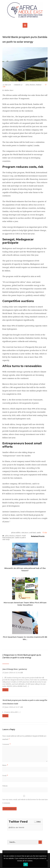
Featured (39, 85)
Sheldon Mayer (9, 90)
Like (45, 533)
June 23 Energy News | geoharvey (15, 669)
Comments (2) (18, 85)
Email (5, 776)
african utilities (16, 533)
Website (5, 786)
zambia (39, 533)
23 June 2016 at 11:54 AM (13, 673)
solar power (25, 533)
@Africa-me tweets (16, 827)
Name (5, 765)
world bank (32, 533)
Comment (6, 744)
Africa (27, 85)
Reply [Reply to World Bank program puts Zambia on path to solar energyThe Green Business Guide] (5, 716)
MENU (25, 25)
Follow (37, 822)
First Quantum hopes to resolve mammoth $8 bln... (25, 638)
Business (33, 85)
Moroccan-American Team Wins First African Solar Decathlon (25, 604)
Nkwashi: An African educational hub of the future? (25, 569)
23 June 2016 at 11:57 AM (13, 707)
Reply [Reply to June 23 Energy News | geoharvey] (5, 690)
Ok (26, 865)
